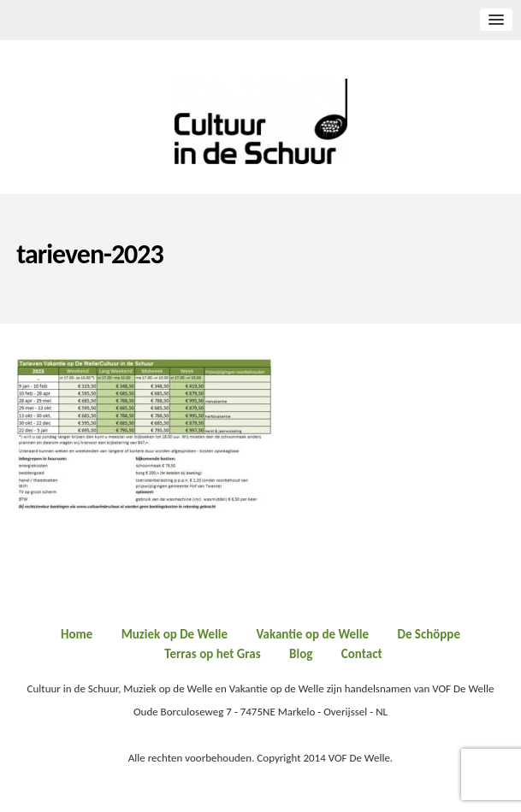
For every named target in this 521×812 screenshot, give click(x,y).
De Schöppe (429, 634)
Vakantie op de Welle (313, 634)
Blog (301, 654)
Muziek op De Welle (175, 634)
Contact (362, 654)
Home (77, 634)
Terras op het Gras (212, 654)
